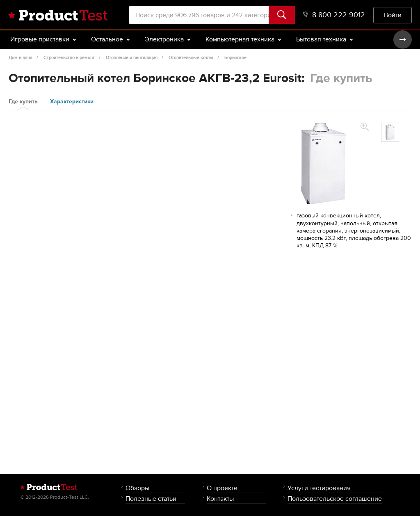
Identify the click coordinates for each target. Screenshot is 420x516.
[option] (390, 132)
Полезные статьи (151, 499)
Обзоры (137, 488)
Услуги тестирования (319, 488)
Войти (393, 15)
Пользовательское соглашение (335, 499)
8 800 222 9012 (334, 15)
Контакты (220, 499)
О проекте (222, 488)
